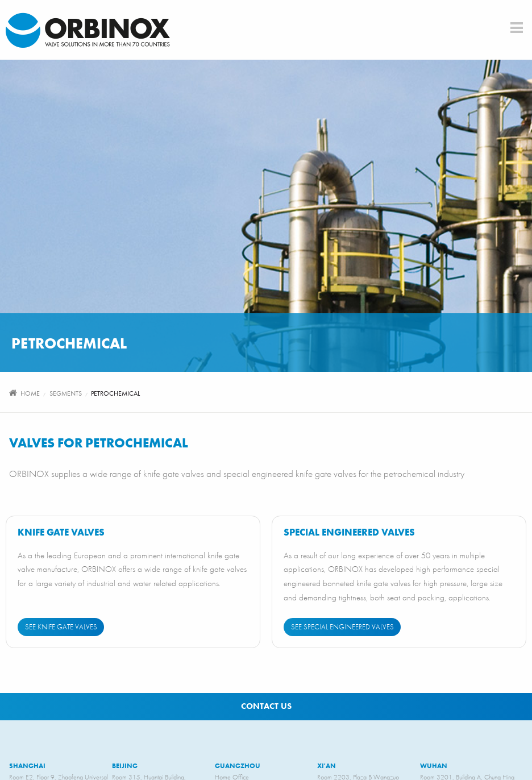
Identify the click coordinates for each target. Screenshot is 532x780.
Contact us (266, 706)
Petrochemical (115, 393)
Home (30, 393)
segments (66, 393)
